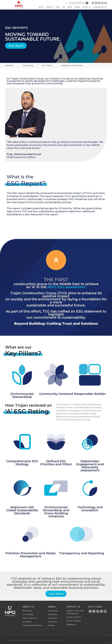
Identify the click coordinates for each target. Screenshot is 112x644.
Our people (27, 622)
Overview (9, 65)
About (41, 7)
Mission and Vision (30, 618)
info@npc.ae (71, 625)
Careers (77, 7)
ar (66, 3)
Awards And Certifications (32, 625)
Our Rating (28, 65)
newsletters (53, 614)
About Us (28, 607)
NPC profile (27, 611)
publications (53, 618)
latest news (53, 611)
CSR (63, 7)
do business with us (100, 7)
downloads (52, 622)
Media (70, 7)
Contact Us (87, 7)
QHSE (57, 7)
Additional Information (72, 65)
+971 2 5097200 (75, 617)
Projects (49, 7)
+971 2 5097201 (75, 621)
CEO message (28, 614)
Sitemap (51, 625)
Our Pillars (47, 65)
